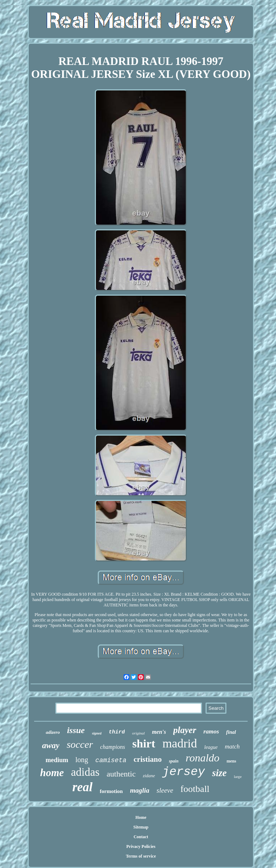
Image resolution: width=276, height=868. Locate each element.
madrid (180, 743)
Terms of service (141, 856)
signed (97, 733)
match (233, 747)
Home (141, 817)
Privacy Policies (141, 846)
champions (113, 747)
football (195, 789)
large (238, 776)
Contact (141, 837)
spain (174, 761)
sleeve (165, 790)
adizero (53, 732)
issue (76, 730)
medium (57, 760)
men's (159, 732)
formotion (111, 791)
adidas (85, 772)
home (52, 773)
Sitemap (141, 827)
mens (232, 761)
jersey (183, 772)
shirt (144, 743)
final (231, 732)
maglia (140, 790)
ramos (211, 731)
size (219, 773)
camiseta (111, 760)
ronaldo (203, 758)
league (211, 747)
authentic (121, 774)
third (117, 732)
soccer (80, 744)
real (82, 787)
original (138, 733)
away (51, 745)
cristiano (148, 759)
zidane (149, 776)
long (82, 760)
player (185, 730)
